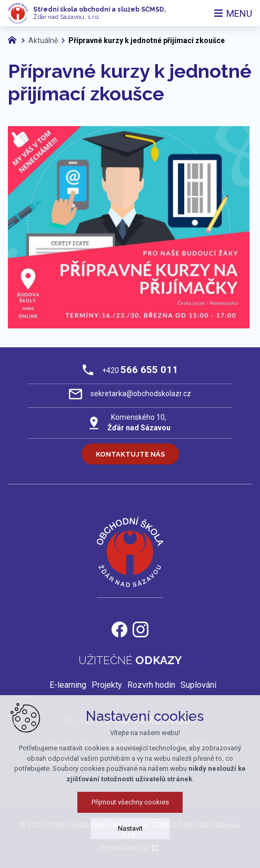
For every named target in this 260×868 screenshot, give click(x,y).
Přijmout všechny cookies (130, 802)
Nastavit (130, 828)
